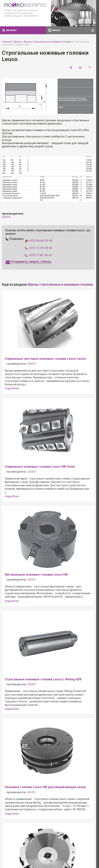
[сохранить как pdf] (90, 68)
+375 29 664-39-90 (71, 8)
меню (54, 30)
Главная (7, 42)
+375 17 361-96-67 (38, 255)
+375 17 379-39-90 (71, 18)
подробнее (12, 388)
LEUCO (6, 217)
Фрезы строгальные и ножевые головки (47, 42)
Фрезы (17, 42)
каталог (9, 30)
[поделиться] (71, 68)
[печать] (80, 68)
